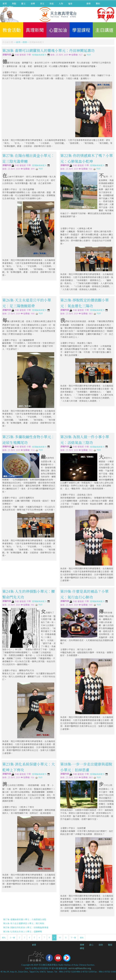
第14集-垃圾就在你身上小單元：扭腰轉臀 (23, 932)
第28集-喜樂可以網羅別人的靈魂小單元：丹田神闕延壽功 (48, 50)
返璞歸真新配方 (39, 55)
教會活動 (12, 30)
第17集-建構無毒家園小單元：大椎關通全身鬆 (25, 919)
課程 (82, 948)
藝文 (23, 3)
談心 (91, 945)
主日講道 (104, 30)
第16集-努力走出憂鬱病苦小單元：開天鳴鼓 (24, 923)
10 (60, 937)
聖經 (110, 945)
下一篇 (73, 937)
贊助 (98, 3)
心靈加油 (58, 30)
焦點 (14, 3)
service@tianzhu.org (80, 968)
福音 (70, 3)
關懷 (25, 42)
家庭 (52, 3)
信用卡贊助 (8, 7)
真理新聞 (35, 30)
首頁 (5, 3)
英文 (42, 3)
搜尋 (89, 3)
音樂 (33, 3)
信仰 (101, 945)
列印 (87, 55)
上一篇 (12, 937)
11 (66, 937)
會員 (34, 945)
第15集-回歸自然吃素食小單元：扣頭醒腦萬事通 (26, 927)
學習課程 (81, 30)
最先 (4, 937)
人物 (61, 3)
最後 (82, 937)
